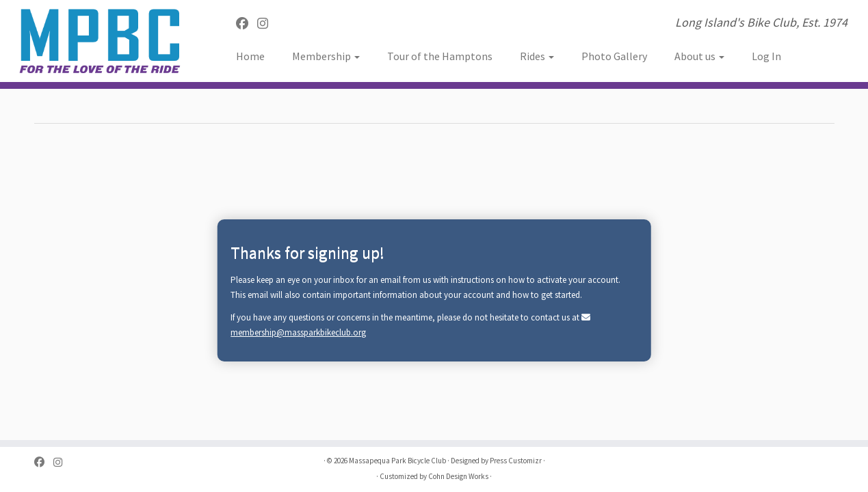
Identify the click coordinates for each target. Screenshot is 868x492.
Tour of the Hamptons (440, 56)
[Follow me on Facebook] (247, 24)
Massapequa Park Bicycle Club (397, 461)
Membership (326, 56)
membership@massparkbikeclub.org (298, 332)
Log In (766, 56)
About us (699, 56)
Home (250, 56)
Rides (537, 56)
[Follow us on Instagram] (267, 24)
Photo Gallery (614, 56)
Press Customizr (516, 461)
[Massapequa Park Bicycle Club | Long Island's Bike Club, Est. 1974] (100, 41)
